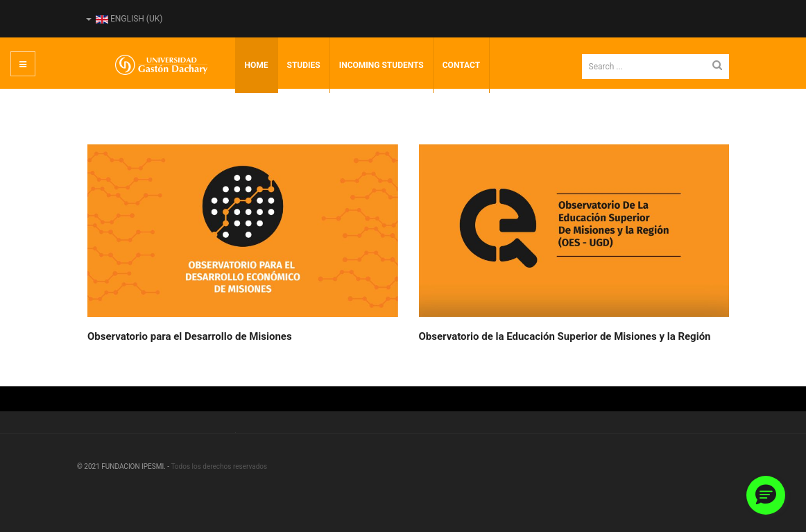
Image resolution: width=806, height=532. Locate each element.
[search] (656, 67)
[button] (766, 495)
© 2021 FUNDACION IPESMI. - (124, 466)
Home (257, 65)
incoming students (381, 65)
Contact (461, 65)
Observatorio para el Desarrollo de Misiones (190, 336)
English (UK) (124, 19)
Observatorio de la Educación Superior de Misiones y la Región (565, 336)
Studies (304, 65)
